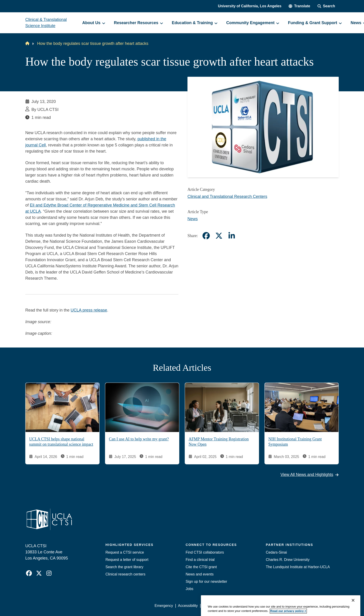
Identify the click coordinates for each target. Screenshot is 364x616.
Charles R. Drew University (288, 560)
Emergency (164, 606)
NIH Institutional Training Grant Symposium (295, 442)
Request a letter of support (127, 560)
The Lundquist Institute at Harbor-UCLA (298, 567)
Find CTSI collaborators (205, 552)
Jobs (190, 589)
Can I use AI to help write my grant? (139, 439)
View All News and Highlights (310, 475)
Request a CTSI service (125, 552)
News (193, 219)
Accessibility (188, 606)
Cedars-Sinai (276, 552)
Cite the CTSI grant (201, 567)
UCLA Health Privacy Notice (264, 606)
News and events (200, 574)
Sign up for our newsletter (206, 581)
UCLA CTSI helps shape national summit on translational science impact (61, 442)
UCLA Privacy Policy (219, 606)
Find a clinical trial (200, 560)
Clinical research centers (125, 574)
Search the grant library (124, 567)
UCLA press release (89, 310)
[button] (299, 6)
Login (296, 606)
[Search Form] (326, 6)
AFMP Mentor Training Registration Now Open (219, 442)
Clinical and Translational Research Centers (227, 197)
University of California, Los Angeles (250, 6)
